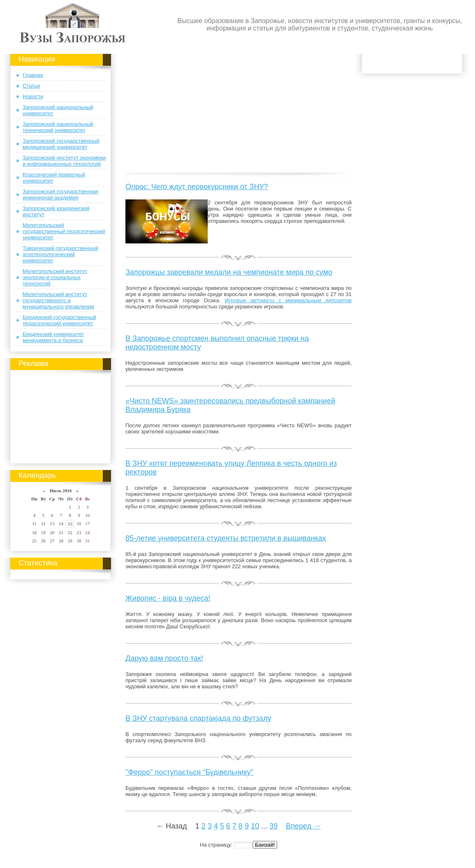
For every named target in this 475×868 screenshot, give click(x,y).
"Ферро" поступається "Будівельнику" (189, 772)
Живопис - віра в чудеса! (168, 598)
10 (255, 826)
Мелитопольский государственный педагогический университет (64, 231)
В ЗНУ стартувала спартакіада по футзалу (198, 718)
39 (273, 826)
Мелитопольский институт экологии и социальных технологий (55, 277)
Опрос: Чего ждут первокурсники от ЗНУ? (197, 187)
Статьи (31, 86)
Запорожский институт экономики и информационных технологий (64, 161)
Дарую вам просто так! (164, 658)
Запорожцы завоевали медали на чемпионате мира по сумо (229, 272)
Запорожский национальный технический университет (58, 127)
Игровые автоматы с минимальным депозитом (288, 300)
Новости (33, 96)
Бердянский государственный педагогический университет (59, 320)
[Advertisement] (61, 415)
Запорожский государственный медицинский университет (61, 144)
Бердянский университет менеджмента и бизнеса (53, 337)
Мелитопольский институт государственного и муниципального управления (58, 300)
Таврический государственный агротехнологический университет (60, 254)
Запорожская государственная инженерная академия (60, 194)
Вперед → (303, 826)
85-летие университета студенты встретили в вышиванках (226, 538)
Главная (33, 75)
